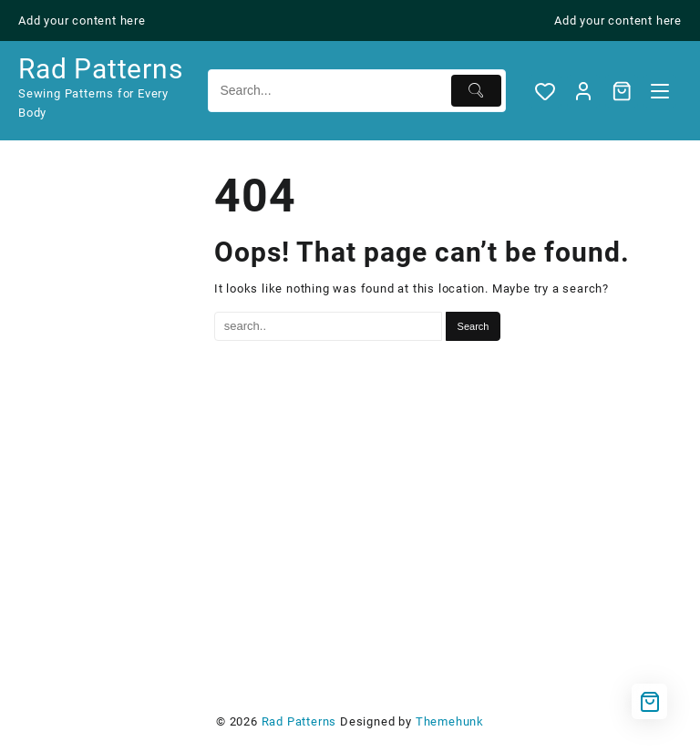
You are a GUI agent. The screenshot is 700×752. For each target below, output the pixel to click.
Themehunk (450, 721)
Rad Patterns (101, 69)
